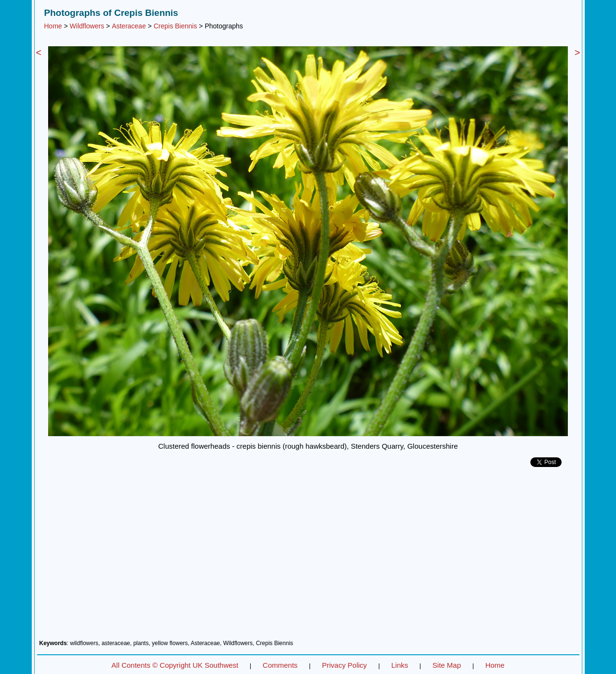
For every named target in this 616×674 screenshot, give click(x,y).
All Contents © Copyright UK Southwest (175, 665)
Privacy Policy (344, 665)
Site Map (447, 665)
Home (53, 26)
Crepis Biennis (175, 26)
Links (400, 665)
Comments (280, 665)
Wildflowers (87, 26)
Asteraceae (129, 26)
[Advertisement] (308, 557)
